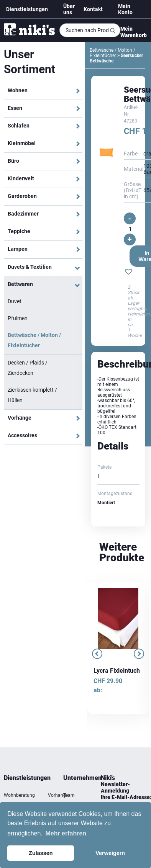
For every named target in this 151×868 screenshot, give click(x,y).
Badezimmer (23, 214)
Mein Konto (125, 9)
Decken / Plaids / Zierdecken (28, 368)
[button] (129, 273)
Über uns (69, 9)
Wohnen (18, 90)
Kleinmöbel (22, 143)
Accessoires (22, 435)
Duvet (15, 301)
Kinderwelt (21, 178)
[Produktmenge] (130, 229)
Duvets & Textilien (30, 267)
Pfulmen (18, 318)
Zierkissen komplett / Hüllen (32, 395)
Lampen (18, 249)
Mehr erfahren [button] (66, 833)
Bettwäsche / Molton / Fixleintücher (34, 340)
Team (69, 795)
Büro (13, 161)
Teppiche (19, 231)
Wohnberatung (19, 795)
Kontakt (93, 9)
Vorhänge (20, 418)
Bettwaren (20, 284)
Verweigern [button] (110, 853)
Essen (15, 108)
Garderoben (22, 196)
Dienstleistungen (27, 9)
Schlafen (19, 126)
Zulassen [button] (41, 853)
